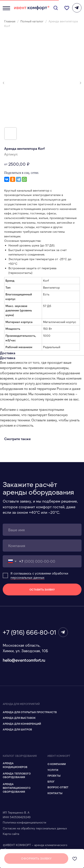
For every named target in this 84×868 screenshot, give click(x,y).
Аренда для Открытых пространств (30, 712)
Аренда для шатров (17, 729)
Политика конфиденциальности (24, 822)
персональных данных (28, 577)
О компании (57, 764)
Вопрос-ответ (58, 787)
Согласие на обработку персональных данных (35, 828)
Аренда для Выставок (19, 718)
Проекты (54, 776)
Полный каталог (32, 21)
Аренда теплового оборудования (17, 775)
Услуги (53, 770)
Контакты (55, 793)
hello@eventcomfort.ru (24, 660)
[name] (42, 530)
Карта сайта (11, 834)
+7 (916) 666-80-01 (30, 632)
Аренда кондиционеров (15, 765)
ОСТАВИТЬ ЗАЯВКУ (42, 589)
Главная (10, 21)
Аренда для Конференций (22, 724)
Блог (51, 781)
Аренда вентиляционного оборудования (17, 788)
